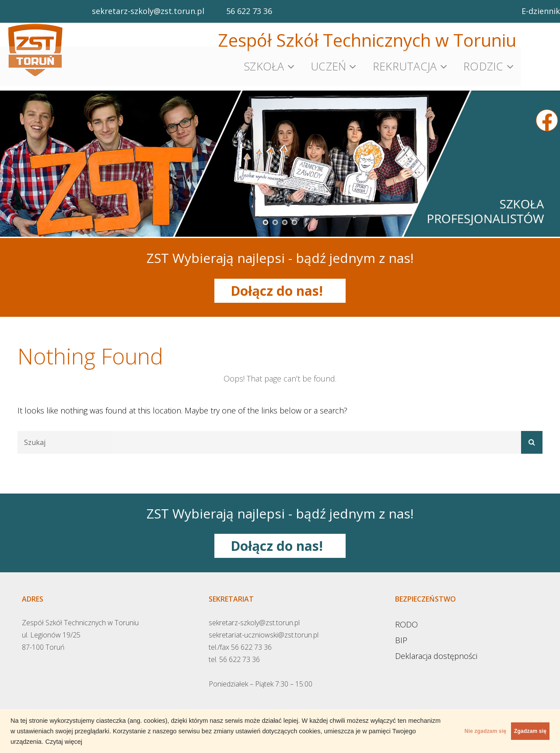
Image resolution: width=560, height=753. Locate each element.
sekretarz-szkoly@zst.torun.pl (148, 11)
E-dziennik (541, 11)
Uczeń (328, 63)
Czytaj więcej (183, 742)
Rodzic (483, 63)
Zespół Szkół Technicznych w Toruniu (367, 40)
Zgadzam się (518, 731)
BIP (401, 634)
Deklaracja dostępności (436, 649)
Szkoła (264, 63)
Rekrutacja (405, 63)
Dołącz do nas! (280, 284)
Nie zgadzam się (449, 731)
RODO (406, 618)
